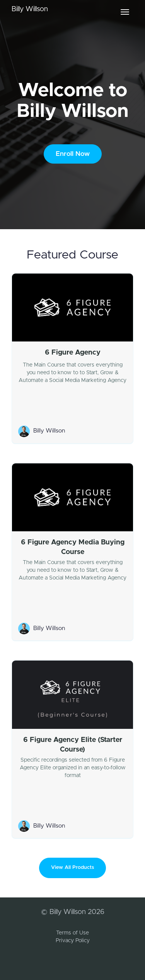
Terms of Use (72, 933)
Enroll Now (73, 154)
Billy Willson (30, 9)
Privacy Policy (73, 941)
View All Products (72, 868)
